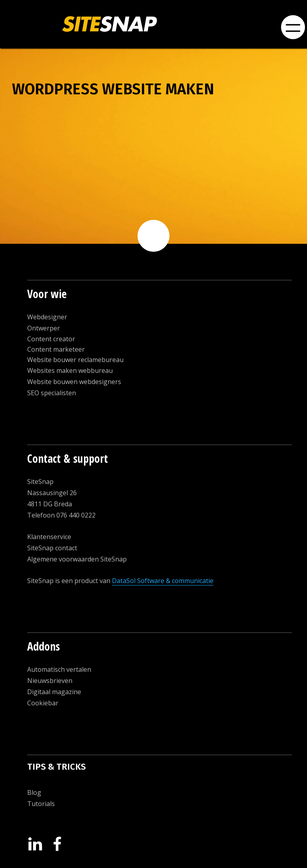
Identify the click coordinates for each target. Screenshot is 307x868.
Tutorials (41, 804)
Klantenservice (49, 537)
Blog (34, 792)
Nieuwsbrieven (50, 681)
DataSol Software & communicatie (163, 581)
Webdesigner (47, 317)
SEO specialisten (52, 393)
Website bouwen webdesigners (74, 382)
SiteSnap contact (52, 548)
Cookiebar (43, 703)
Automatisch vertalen (59, 669)
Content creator (51, 339)
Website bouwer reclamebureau (75, 360)
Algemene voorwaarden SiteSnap (77, 559)
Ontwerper (44, 328)
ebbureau (98, 370)
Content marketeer (56, 349)
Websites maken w (55, 370)
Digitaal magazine (54, 692)
